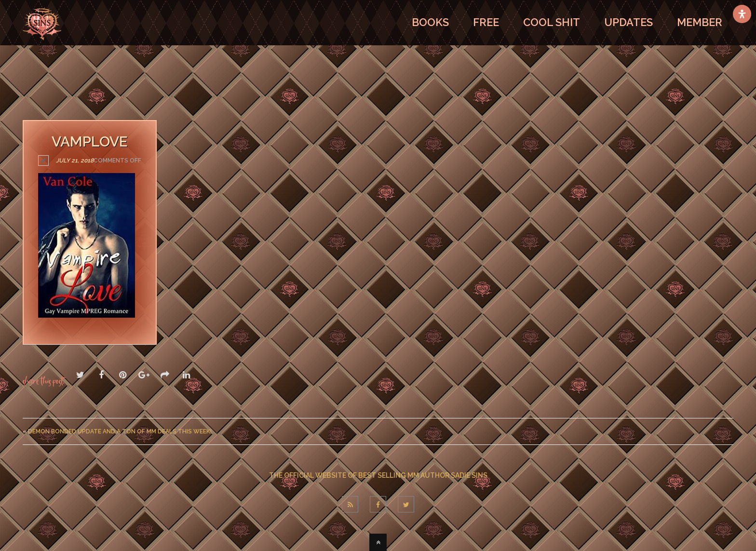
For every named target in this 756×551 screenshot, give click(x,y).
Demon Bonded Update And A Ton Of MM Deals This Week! (120, 431)
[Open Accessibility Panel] (742, 14)
